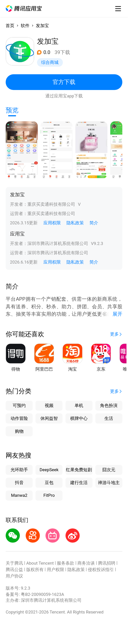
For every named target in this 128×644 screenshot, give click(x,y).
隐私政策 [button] (75, 223)
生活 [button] (109, 418)
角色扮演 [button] (109, 406)
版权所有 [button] (35, 570)
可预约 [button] (19, 406)
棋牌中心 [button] (79, 418)
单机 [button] (79, 406)
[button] (24, 9)
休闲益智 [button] (49, 418)
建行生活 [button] (79, 483)
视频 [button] (49, 406)
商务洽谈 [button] (86, 563)
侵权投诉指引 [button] (101, 570)
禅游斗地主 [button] (109, 483)
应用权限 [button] (52, 223)
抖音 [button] (19, 483)
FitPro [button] (49, 495)
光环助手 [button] (19, 470)
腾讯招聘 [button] (107, 563)
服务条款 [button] (66, 563)
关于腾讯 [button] (14, 563)
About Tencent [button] (40, 563)
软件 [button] (25, 26)
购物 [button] (19, 431)
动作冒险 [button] (19, 418)
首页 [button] (10, 26)
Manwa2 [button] (19, 495)
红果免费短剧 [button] (79, 470)
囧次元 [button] (109, 470)
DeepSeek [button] (49, 470)
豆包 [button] (49, 483)
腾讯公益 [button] (14, 570)
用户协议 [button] (14, 576)
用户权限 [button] (56, 570)
